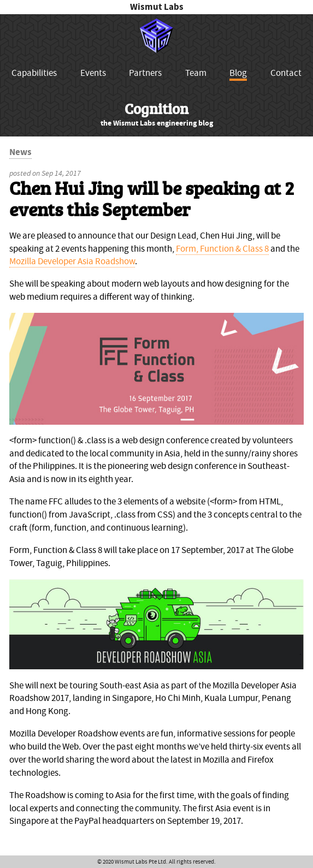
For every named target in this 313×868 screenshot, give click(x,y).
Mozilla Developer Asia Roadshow (72, 261)
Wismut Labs (157, 7)
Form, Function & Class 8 (222, 248)
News (20, 152)
